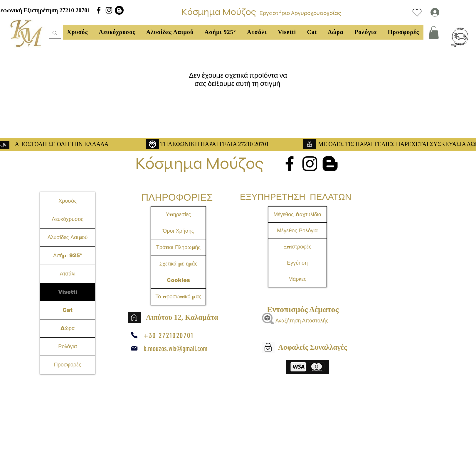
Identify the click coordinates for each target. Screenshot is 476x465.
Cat (68, 310)
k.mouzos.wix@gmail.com (176, 349)
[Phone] (134, 335)
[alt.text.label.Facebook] (99, 10)
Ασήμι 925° (68, 256)
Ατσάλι (67, 274)
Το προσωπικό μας (178, 297)
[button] (78, 32)
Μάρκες (297, 279)
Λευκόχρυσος (68, 219)
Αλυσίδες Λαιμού (68, 237)
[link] (434, 32)
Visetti (68, 292)
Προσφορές (68, 365)
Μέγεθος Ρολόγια (297, 231)
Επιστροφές (297, 247)
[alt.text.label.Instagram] (109, 10)
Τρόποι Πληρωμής (178, 247)
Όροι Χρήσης (178, 231)
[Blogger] (119, 10)
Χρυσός (68, 201)
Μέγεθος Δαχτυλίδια (297, 214)
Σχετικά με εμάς (178, 264)
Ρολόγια (68, 346)
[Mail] (134, 348)
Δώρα (68, 328)
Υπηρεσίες (178, 214)
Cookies (178, 280)
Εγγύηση (297, 263)
